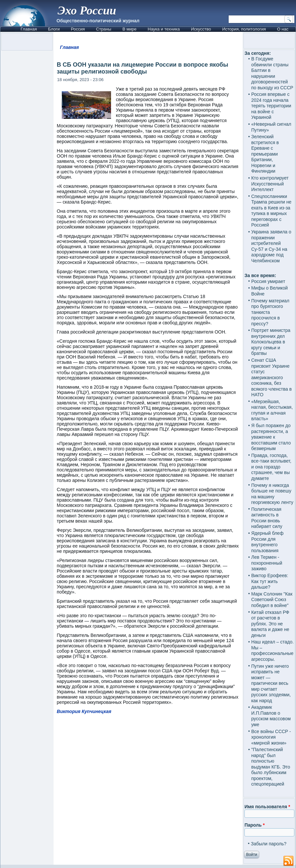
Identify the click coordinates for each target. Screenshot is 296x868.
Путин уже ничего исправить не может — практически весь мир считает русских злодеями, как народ (271, 683)
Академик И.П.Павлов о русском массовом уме (271, 716)
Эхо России (87, 11)
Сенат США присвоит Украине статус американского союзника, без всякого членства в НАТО (272, 377)
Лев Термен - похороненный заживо (267, 563)
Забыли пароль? (269, 844)
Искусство (201, 29)
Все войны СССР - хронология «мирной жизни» (271, 737)
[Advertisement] (148, 778)
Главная (29, 29)
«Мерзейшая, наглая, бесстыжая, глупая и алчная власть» (272, 410)
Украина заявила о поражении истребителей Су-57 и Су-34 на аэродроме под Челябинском (271, 246)
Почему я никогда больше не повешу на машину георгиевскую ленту (272, 494)
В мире (130, 29)
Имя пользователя (267, 807)
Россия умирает (268, 281)
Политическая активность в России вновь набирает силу (267, 518)
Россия (78, 29)
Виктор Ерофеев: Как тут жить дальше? (270, 581)
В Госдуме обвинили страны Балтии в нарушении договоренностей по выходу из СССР (272, 73)
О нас (283, 29)
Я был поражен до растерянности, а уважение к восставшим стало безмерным (271, 437)
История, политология (244, 29)
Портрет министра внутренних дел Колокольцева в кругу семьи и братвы (271, 342)
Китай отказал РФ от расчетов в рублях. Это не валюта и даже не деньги (270, 624)
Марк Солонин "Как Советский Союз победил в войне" (272, 600)
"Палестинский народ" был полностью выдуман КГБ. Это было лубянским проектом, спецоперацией (271, 767)
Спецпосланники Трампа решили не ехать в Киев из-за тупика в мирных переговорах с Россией (271, 211)
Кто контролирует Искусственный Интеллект (270, 184)
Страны (103, 29)
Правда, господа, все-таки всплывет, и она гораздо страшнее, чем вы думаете (271, 467)
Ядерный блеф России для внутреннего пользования (267, 542)
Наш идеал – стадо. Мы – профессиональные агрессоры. (273, 651)
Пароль (254, 825)
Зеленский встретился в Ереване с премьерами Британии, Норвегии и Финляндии (265, 154)
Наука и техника (164, 29)
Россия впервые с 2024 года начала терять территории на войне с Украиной (271, 106)
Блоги (54, 29)
